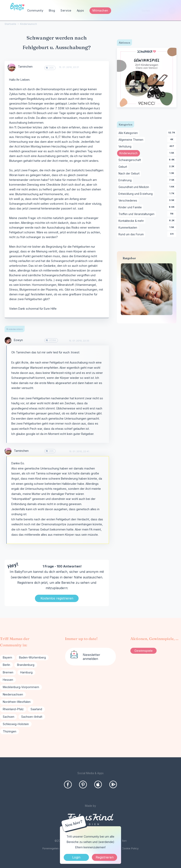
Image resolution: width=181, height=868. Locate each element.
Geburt (123, 167)
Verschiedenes (129, 201)
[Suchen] (172, 11)
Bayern (7, 657)
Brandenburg (26, 665)
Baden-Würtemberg (32, 657)
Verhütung (126, 147)
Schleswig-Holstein (16, 724)
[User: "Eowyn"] (8, 340)
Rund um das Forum (132, 235)
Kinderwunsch (130, 154)
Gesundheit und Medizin (134, 187)
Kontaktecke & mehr (132, 221)
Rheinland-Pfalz (13, 709)
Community (35, 10)
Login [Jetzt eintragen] (76, 857)
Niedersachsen (13, 694)
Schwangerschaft (130, 160)
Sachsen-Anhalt (32, 717)
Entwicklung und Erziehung (136, 194)
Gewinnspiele (143, 651)
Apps (80, 10)
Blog (52, 10)
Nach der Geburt (130, 174)
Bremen (8, 672)
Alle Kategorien (129, 133)
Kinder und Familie (131, 208)
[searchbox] (157, 11)
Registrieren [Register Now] (105, 857)
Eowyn (18, 340)
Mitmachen (100, 10)
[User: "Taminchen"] (12, 67)
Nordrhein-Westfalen (17, 702)
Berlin (6, 665)
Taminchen (25, 66)
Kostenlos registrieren (57, 598)
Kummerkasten (129, 228)
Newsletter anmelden (91, 657)
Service (66, 10)
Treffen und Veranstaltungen (137, 214)
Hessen (8, 680)
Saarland (36, 709)
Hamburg (26, 672)
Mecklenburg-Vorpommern (21, 687)
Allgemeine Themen (132, 140)
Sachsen (9, 717)
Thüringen (10, 731)
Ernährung (126, 180)
